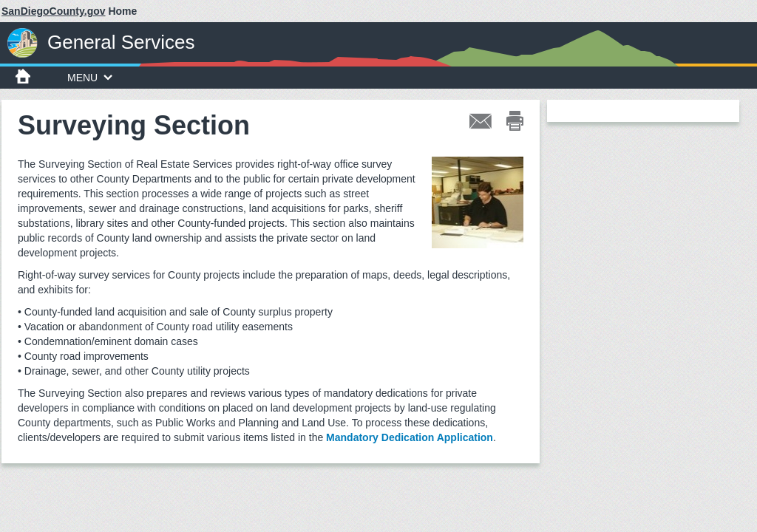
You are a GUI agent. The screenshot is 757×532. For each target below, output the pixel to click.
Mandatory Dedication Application (410, 437)
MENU (90, 78)
